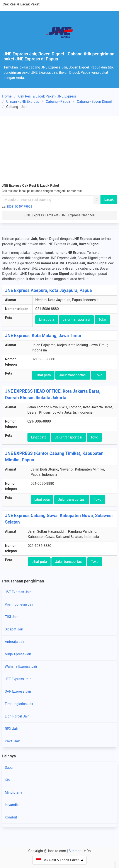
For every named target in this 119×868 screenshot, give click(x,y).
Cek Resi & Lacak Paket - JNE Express (48, 96)
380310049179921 (19, 207)
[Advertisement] (59, 150)
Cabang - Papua (58, 102)
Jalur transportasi (76, 319)
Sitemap (75, 851)
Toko (102, 319)
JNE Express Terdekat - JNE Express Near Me (59, 215)
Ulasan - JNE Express (23, 102)
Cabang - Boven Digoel (94, 102)
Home (7, 96)
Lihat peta (47, 319)
